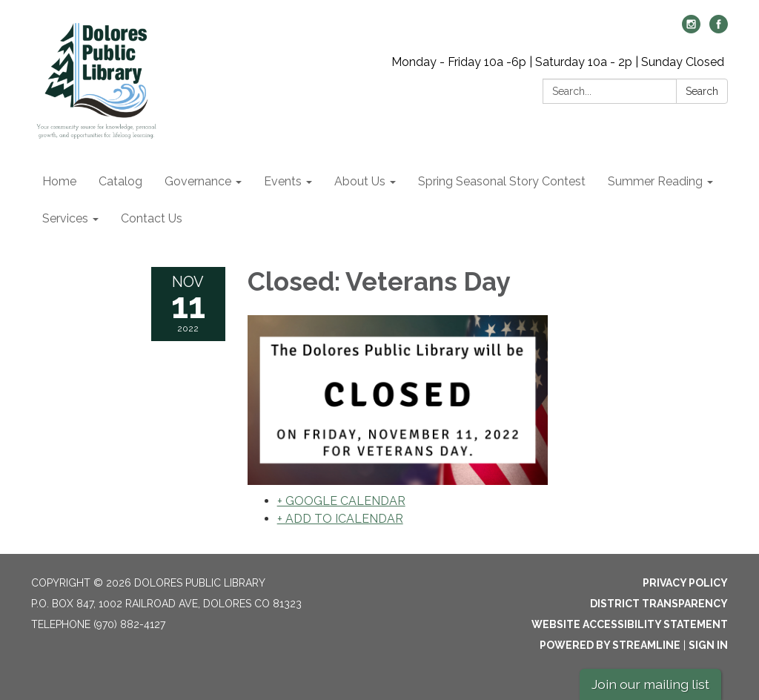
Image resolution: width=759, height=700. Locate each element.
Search (702, 91)
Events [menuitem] (283, 181)
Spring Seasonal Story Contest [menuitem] (502, 181)
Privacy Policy (685, 583)
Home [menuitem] (59, 181)
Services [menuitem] (65, 218)
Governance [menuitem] (198, 181)
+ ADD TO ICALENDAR (340, 519)
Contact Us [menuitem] (152, 218)
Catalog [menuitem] (120, 181)
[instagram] (691, 29)
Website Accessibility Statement (630, 624)
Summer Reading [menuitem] (655, 181)
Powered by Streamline (610, 645)
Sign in (708, 645)
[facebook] (719, 29)
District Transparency (659, 604)
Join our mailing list (650, 684)
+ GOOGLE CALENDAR (341, 501)
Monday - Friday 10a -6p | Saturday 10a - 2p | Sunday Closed (558, 62)
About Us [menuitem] (360, 181)
